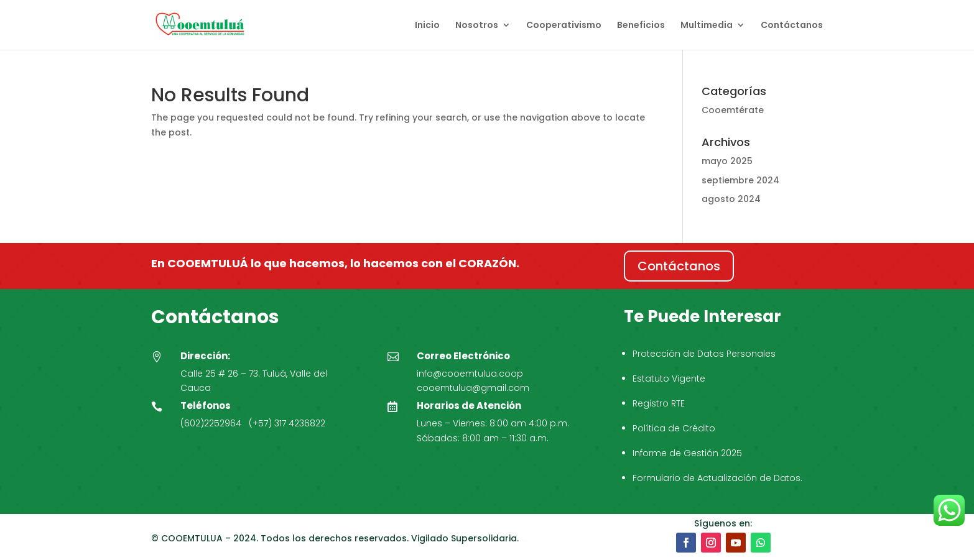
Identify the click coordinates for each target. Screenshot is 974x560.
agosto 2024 (731, 199)
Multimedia (707, 26)
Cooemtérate (733, 110)
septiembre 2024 (740, 180)
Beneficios (641, 26)
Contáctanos (792, 26)
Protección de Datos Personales (704, 354)
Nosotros (477, 26)
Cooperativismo (564, 26)
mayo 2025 (727, 161)
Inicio (427, 26)
